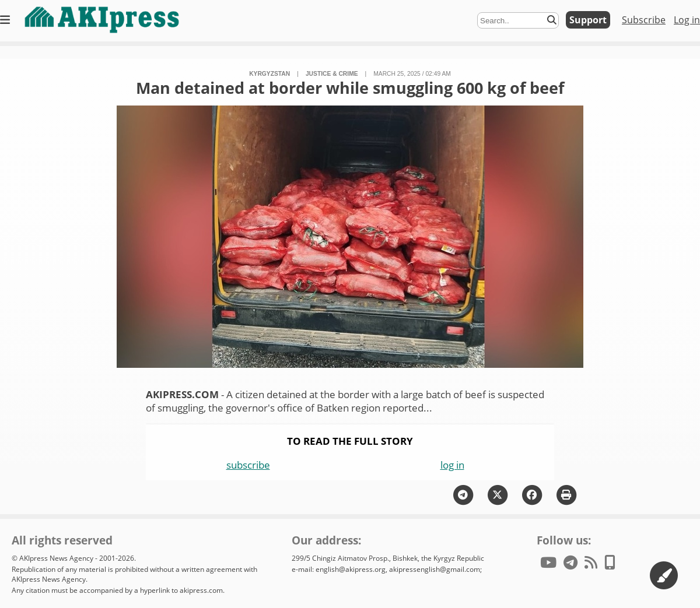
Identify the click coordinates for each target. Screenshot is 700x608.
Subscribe (644, 20)
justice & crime (332, 74)
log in (452, 465)
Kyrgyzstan (269, 74)
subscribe (248, 465)
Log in (687, 20)
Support (588, 20)
